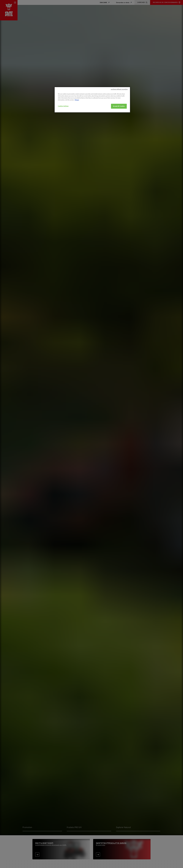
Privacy (77, 138)
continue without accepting (119, 127)
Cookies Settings (63, 144)
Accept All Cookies (119, 144)
